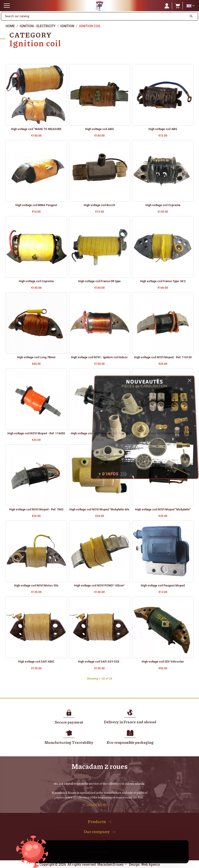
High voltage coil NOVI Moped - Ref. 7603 (36, 509)
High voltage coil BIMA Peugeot (36, 205)
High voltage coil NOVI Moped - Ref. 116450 (36, 433)
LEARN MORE (97, 805)
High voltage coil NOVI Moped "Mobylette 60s (99, 509)
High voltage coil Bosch (99, 205)
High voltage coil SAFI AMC (36, 662)
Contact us (97, 851)
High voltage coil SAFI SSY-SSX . (99, 662)
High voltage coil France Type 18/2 (163, 281)
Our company (97, 831)
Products (97, 821)
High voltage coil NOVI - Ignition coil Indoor (99, 357)
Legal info (97, 841)
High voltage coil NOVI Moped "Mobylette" (163, 509)
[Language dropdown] (190, 6)
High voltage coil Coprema (163, 205)
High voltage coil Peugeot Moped (163, 586)
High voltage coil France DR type (99, 281)
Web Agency (151, 865)
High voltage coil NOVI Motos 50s (36, 586)
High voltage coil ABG (99, 129)
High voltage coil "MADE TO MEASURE (36, 129)
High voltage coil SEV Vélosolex (163, 662)
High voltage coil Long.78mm (36, 357)
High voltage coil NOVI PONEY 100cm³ (99, 586)
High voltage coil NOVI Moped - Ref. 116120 (163, 357)
